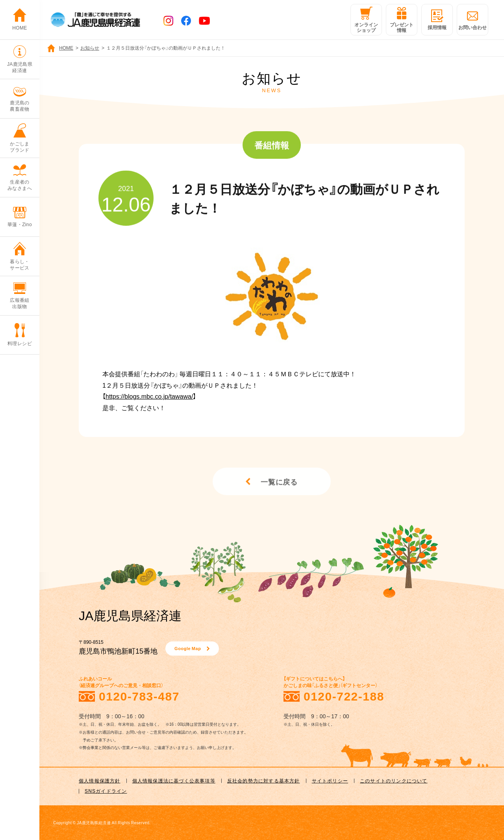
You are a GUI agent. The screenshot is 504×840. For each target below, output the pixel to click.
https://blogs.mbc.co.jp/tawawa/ (149, 396)
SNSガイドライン (106, 791)
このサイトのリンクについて (394, 781)
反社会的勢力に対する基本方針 (264, 781)
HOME (66, 48)
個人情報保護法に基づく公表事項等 (174, 781)
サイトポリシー (330, 781)
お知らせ (90, 48)
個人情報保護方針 (100, 781)
